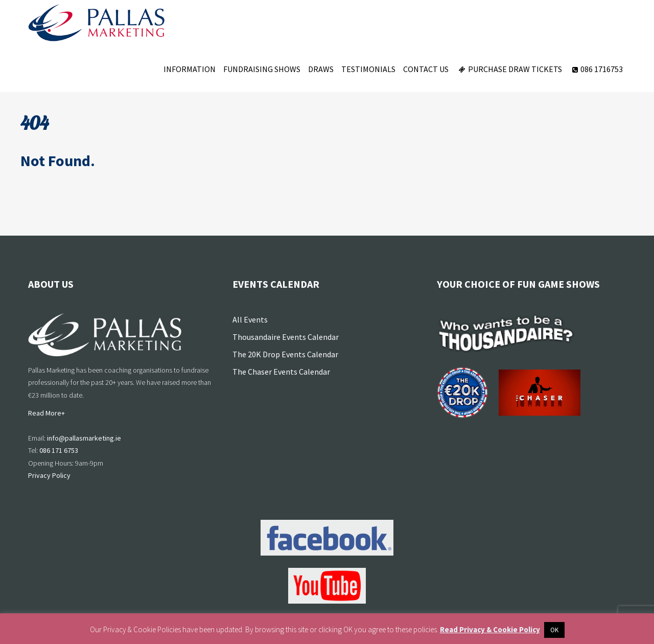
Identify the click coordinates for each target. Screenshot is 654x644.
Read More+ (46, 413)
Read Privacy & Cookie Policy (490, 629)
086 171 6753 (59, 450)
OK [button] (554, 630)
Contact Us (426, 69)
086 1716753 (596, 69)
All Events (250, 319)
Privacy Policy (49, 475)
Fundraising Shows (262, 69)
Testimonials (368, 69)
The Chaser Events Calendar (281, 372)
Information (190, 69)
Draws (321, 69)
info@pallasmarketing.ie (84, 438)
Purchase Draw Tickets (509, 69)
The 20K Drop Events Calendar (285, 354)
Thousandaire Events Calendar (286, 337)
